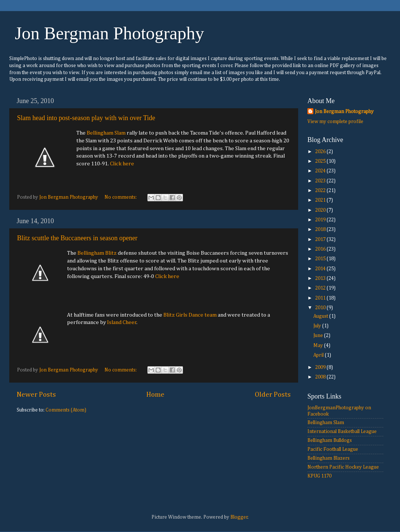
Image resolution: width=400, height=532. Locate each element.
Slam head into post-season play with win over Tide (86, 118)
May (319, 346)
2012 (321, 288)
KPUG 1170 (319, 476)
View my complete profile (335, 122)
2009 (321, 367)
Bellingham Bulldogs (330, 440)
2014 (321, 269)
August (321, 316)
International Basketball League (342, 432)
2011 (321, 298)
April (319, 355)
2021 (321, 200)
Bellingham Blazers (329, 458)
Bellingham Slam (106, 133)
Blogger (239, 517)
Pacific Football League (333, 449)
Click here (122, 164)
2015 (321, 259)
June (319, 336)
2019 (321, 220)
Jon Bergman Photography (109, 33)
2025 (321, 161)
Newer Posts (36, 395)
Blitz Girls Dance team (190, 315)
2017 (321, 239)
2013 (321, 278)
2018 (321, 229)
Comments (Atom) (66, 410)
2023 (321, 181)
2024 (321, 171)
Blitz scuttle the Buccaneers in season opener (77, 238)
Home (155, 395)
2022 (321, 191)
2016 (321, 249)
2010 (321, 308)
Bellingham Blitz (97, 253)
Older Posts (273, 395)
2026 (321, 152)
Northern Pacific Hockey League (343, 467)
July (318, 326)
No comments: (121, 197)
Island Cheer (122, 322)
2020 (321, 210)
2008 (321, 377)
